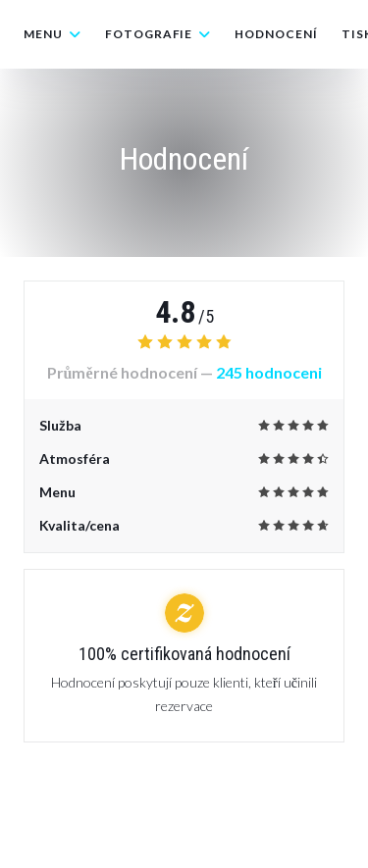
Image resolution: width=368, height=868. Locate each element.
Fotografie (158, 34)
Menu (53, 34)
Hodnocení (276, 34)
